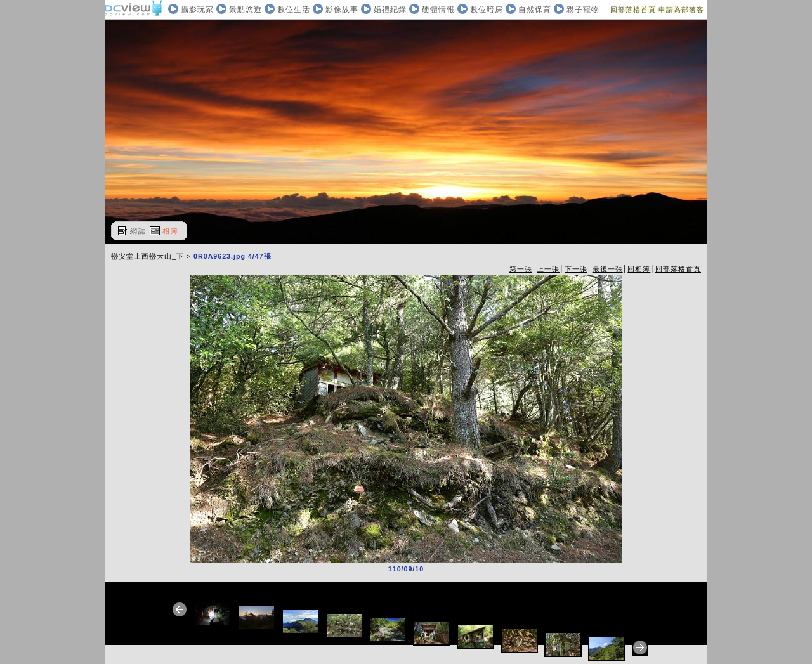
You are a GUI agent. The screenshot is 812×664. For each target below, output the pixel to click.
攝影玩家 (197, 10)
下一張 (576, 269)
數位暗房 (487, 10)
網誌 (138, 231)
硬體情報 (438, 10)
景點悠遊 (246, 10)
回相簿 (639, 269)
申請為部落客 (681, 10)
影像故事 (342, 10)
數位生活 (294, 10)
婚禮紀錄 (390, 10)
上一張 (548, 269)
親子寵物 (583, 10)
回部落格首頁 (633, 10)
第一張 (521, 269)
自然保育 (535, 10)
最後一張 (608, 269)
